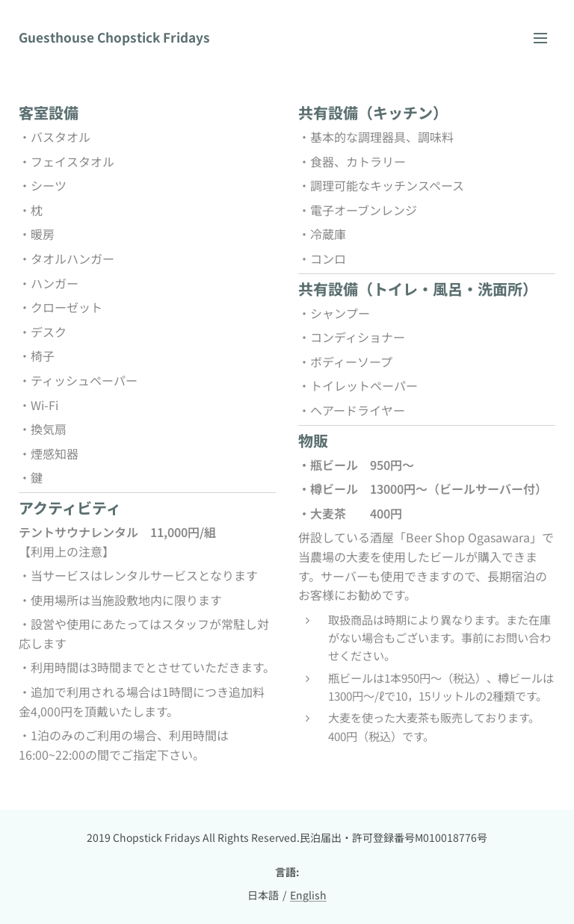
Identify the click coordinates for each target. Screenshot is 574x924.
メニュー (540, 38)
